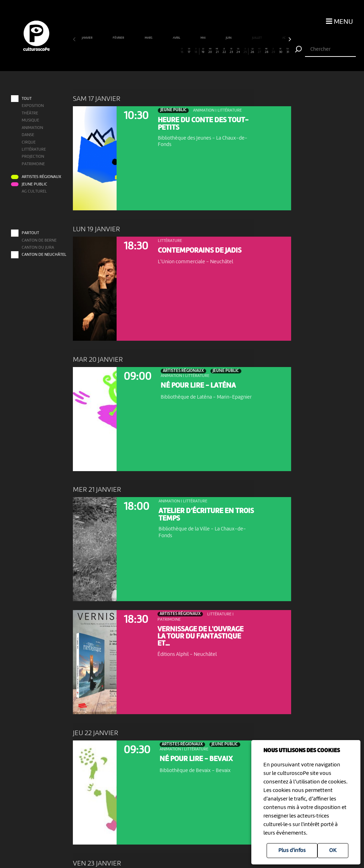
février (119, 38)
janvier (87, 38)
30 (280, 51)
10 (140, 51)
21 (217, 51)
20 (210, 51)
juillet (257, 38)
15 (175, 51)
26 (252, 51)
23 (231, 51)
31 (288, 51)
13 (161, 51)
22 (224, 51)
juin (229, 38)
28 (266, 51)
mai (203, 38)
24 (238, 51)
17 (189, 51)
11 (147, 51)
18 (196, 51)
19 (203, 51)
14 (168, 51)
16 (182, 51)
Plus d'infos (292, 851)
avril (177, 38)
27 (259, 51)
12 (154, 51)
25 (245, 51)
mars (149, 38)
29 (273, 51)
